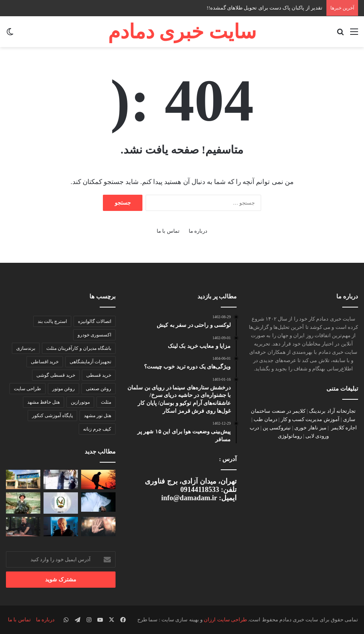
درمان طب (265, 419)
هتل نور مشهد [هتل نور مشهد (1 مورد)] (98, 416)
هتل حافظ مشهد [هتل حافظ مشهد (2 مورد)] (44, 402)
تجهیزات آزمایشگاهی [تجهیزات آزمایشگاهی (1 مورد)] (90, 362)
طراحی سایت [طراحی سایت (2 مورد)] (27, 389)
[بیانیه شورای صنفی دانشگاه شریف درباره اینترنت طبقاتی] (23, 479)
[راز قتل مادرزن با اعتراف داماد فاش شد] (98, 502)
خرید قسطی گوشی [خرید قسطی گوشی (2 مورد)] (56, 375)
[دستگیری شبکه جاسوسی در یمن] (61, 503)
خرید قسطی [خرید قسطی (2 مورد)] (99, 375)
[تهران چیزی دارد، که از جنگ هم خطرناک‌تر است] (23, 527)
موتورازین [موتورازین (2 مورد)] (80, 402)
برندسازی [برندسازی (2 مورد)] (26, 348)
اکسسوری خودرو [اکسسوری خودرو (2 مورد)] (94, 335)
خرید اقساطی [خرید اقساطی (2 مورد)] (45, 362)
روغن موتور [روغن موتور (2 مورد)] (64, 389)
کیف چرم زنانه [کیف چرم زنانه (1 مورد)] (97, 429)
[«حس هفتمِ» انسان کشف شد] (98, 527)
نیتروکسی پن (277, 428)
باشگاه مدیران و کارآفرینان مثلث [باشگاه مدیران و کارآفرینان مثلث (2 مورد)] (79, 348)
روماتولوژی (290, 436)
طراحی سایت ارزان (225, 620)
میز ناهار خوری (310, 428)
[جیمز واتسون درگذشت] (61, 527)
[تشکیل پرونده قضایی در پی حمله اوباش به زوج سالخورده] (61, 479)
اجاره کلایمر (344, 428)
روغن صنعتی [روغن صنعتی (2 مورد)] (99, 389)
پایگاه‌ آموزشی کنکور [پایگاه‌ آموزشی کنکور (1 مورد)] (52, 416)
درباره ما (198, 231)
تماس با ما (168, 231)
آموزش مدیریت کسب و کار (310, 419)
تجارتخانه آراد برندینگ (332, 411)
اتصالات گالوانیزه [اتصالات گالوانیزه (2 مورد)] (95, 321)
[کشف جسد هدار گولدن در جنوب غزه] (23, 503)
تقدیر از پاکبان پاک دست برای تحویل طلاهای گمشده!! (264, 8)
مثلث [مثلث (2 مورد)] (106, 402)
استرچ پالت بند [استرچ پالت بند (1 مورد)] (52, 321)
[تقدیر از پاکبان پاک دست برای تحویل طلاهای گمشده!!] (98, 479)
